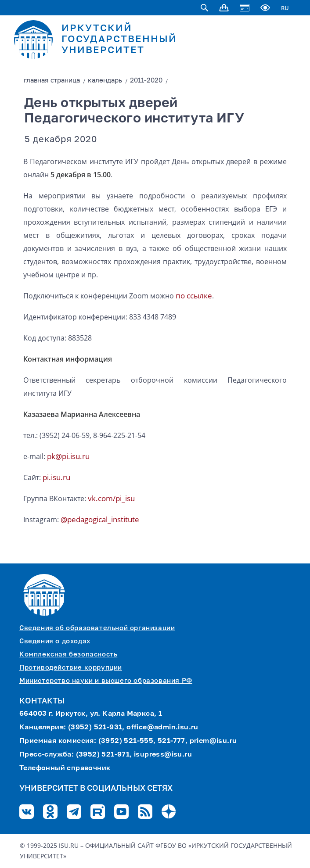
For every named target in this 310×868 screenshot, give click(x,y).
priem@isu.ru (213, 741)
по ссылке (194, 296)
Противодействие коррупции (71, 668)
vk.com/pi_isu (111, 498)
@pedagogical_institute (100, 519)
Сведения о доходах (55, 641)
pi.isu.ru (56, 477)
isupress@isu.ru (163, 755)
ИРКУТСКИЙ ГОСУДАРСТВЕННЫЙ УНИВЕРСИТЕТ (119, 39)
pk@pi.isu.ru (68, 456)
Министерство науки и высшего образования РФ (106, 681)
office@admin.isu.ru (162, 728)
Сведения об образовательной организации (97, 628)
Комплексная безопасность (68, 655)
